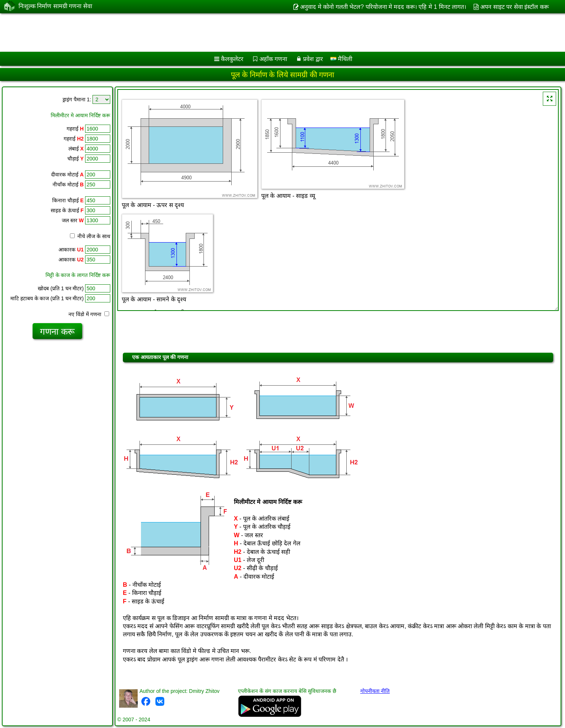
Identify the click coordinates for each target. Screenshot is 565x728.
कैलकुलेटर (232, 59)
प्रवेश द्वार (313, 59)
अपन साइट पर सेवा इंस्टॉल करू (514, 7)
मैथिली (341, 59)
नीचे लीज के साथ (90, 236)
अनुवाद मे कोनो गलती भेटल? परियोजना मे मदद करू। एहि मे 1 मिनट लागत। (383, 7)
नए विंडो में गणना (89, 314)
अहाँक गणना (273, 59)
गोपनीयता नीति (375, 691)
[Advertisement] (225, 33)
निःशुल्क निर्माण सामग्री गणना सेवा (55, 6)
